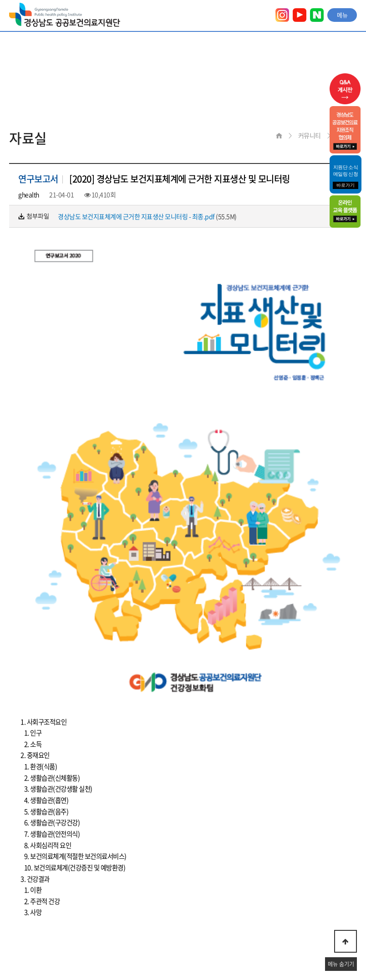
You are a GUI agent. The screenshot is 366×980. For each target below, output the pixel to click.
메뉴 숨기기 (341, 964)
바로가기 (346, 185)
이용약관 (20, 909)
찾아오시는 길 (207, 909)
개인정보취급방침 (75, 909)
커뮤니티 (310, 135)
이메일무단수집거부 (143, 909)
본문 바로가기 (0, 0)
